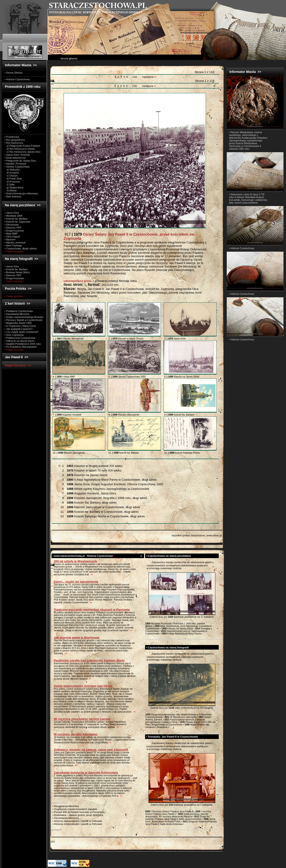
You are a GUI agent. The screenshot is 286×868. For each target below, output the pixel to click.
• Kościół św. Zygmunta (17, 222)
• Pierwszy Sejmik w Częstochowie (24, 320)
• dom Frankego (13, 245)
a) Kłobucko (12, 170)
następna (149, 77)
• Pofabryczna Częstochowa (20, 338)
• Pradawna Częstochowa (19, 311)
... (130, 77)
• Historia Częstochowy (17, 79)
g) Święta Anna (14, 187)
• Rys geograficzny (15, 140)
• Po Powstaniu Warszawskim (21, 347)
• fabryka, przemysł (15, 242)
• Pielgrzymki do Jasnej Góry (20, 161)
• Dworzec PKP (13, 228)
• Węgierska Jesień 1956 (18, 323)
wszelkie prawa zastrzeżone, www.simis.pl (197, 535)
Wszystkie (64, 461)
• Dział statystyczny (15, 158)
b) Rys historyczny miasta (20, 149)
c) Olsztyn (11, 176)
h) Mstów (11, 190)
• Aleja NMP (11, 234)
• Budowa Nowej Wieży (17, 272)
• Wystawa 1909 (13, 216)
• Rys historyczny (14, 143)
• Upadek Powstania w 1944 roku (23, 344)
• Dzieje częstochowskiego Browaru (24, 317)
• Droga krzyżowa (14, 231)
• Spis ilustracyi (13, 196)
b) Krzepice (12, 173)
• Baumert (10, 240)
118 (135, 77)
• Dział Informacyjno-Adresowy (21, 193)
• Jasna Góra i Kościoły (17, 155)
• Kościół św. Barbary (16, 219)
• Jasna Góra (12, 213)
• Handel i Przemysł (15, 164)
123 (53, 842)
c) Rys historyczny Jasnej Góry (23, 152)
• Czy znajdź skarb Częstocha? (22, 332)
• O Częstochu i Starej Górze (20, 326)
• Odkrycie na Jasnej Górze (19, 341)
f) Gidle (10, 185)
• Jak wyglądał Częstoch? (19, 329)
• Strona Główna (13, 73)
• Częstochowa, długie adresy (21, 248)
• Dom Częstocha (14, 335)
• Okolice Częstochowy (17, 167)
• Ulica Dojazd (12, 237)
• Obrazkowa (12, 225)
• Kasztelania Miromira (17, 314)
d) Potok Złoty (13, 179)
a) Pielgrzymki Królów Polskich (22, 146)
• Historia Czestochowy (242, 248)
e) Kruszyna (12, 182)
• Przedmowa (12, 137)
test (147, 562)
